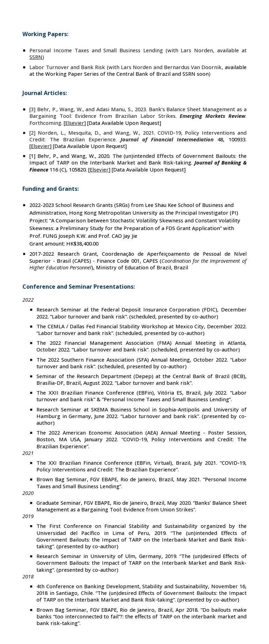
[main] (134, 332)
